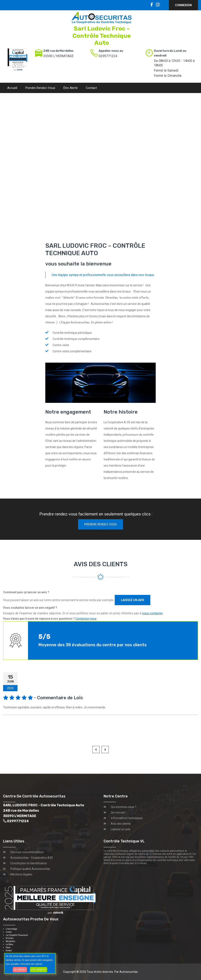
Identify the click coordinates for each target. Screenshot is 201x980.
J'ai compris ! (39, 969)
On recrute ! (118, 813)
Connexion (183, 5)
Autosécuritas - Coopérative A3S (32, 858)
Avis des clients (121, 824)
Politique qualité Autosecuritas (30, 869)
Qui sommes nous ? (124, 807)
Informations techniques (127, 818)
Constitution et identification (29, 863)
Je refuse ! (20, 969)
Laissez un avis (133, 600)
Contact (91, 88)
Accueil (12, 88)
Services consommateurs (27, 852)
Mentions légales (21, 874)
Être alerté (71, 88)
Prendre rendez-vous (40, 88)
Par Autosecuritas (126, 972)
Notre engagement (68, 412)
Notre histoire (121, 412)
